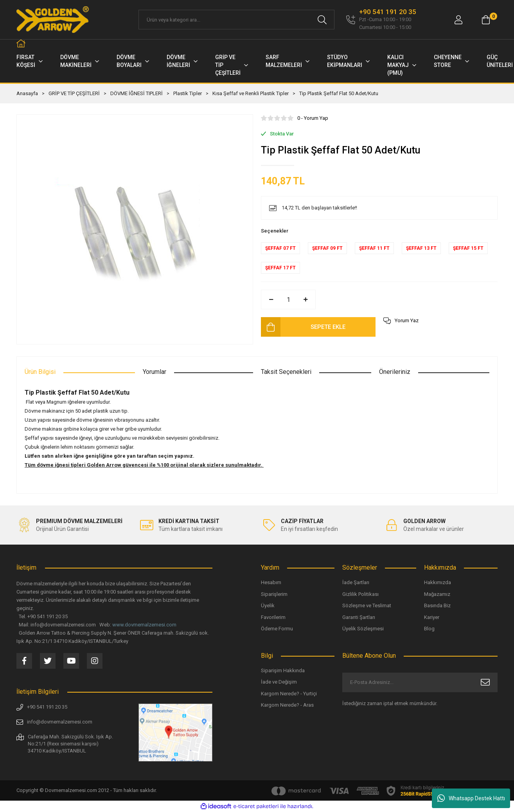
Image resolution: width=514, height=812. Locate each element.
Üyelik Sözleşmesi (363, 629)
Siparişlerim (274, 594)
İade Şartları (356, 582)
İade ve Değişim (279, 682)
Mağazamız (437, 594)
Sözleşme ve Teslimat (367, 605)
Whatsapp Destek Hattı (471, 798)
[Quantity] (288, 300)
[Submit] (485, 682)
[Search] (236, 20)
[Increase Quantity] (306, 300)
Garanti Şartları (359, 617)
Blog (429, 629)
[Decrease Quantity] (271, 300)
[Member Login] (458, 20)
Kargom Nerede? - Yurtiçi (289, 694)
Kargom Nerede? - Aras (287, 705)
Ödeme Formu (277, 629)
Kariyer (432, 617)
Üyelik (268, 605)
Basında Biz (437, 605)
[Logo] (53, 20)
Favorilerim (273, 617)
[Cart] (486, 20)
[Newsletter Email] (420, 682)
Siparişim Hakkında (283, 670)
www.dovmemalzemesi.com (144, 625)
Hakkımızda (438, 582)
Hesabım (271, 582)
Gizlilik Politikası (360, 594)
